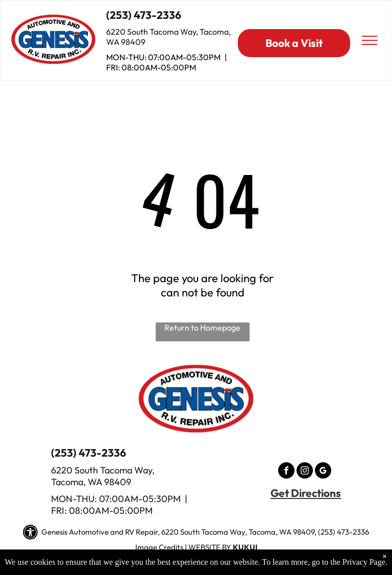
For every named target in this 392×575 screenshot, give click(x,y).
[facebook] (286, 472)
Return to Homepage (202, 328)
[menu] (370, 40)
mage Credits (160, 547)
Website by (210, 547)
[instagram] (305, 472)
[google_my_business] (323, 472)
